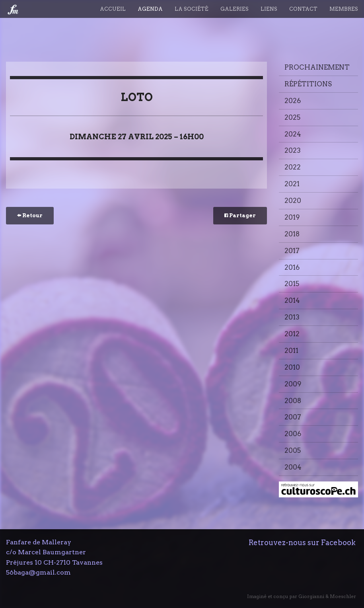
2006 (293, 434)
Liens (269, 9)
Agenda (150, 9)
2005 (293, 450)
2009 (293, 384)
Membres (344, 9)
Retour (30, 215)
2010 (292, 367)
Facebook (338, 543)
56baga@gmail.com (38, 572)
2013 (292, 317)
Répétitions (308, 84)
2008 (293, 401)
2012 (292, 334)
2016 (292, 267)
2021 (292, 184)
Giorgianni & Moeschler (327, 596)
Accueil (113, 9)
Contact (303, 9)
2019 (292, 217)
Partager (240, 215)
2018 (292, 234)
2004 (293, 467)
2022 (293, 167)
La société (192, 9)
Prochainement (317, 67)
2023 (293, 150)
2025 (292, 117)
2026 (293, 101)
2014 (292, 300)
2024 (293, 134)
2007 (293, 417)
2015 (292, 284)
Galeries (235, 9)
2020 (293, 201)
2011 (291, 351)
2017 (292, 251)
